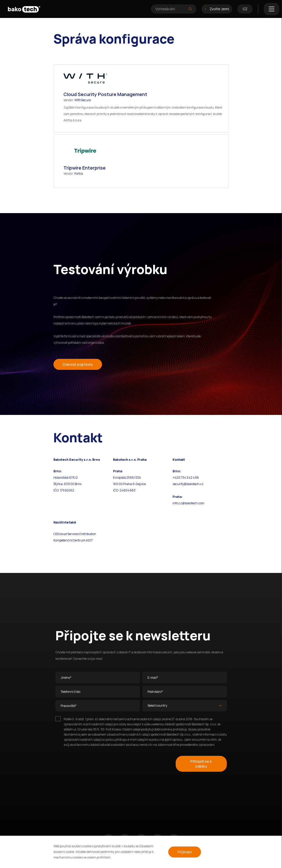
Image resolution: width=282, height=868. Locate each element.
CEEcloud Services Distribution (75, 534)
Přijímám (185, 852)
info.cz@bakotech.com (188, 503)
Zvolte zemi (217, 9)
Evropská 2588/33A (127, 478)
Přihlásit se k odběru (201, 764)
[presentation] (94, 763)
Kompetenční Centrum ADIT (73, 540)
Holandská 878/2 (66, 478)
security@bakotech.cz (188, 484)
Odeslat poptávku (78, 364)
